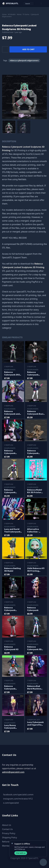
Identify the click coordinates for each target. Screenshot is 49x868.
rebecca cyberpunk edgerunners (24, 60)
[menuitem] (9, 127)
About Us (7, 825)
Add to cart (28, 49)
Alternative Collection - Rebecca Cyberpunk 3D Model (34, 531)
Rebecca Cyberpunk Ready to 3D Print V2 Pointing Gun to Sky (13, 491)
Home (4, 14)
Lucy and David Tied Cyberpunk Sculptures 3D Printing (12, 531)
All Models (12, 14)
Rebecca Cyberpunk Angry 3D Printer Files (13, 452)
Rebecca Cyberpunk (33, 609)
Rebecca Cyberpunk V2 (11, 648)
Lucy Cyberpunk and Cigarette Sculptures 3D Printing (35, 724)
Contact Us (7, 829)
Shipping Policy (10, 837)
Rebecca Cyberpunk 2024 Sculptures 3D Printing (13, 374)
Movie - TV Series (23, 14)
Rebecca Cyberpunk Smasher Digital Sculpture (35, 374)
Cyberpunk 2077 (34, 720)
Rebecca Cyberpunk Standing (10, 688)
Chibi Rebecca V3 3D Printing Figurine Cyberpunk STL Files (36, 570)
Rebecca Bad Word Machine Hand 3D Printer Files (35, 688)
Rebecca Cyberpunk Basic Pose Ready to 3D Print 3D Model (36, 413)
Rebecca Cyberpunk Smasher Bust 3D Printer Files (36, 452)
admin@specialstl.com (13, 772)
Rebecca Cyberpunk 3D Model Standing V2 (35, 648)
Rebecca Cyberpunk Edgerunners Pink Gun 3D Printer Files (11, 609)
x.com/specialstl (11, 803)
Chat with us (21, 853)
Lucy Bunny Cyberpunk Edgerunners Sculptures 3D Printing (12, 727)
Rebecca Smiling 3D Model (12, 570)
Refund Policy (9, 842)
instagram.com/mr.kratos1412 (18, 799)
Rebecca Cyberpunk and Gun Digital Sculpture (12, 413)
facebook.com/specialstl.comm (18, 795)
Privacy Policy (9, 833)
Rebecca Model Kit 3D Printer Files (35, 491)
